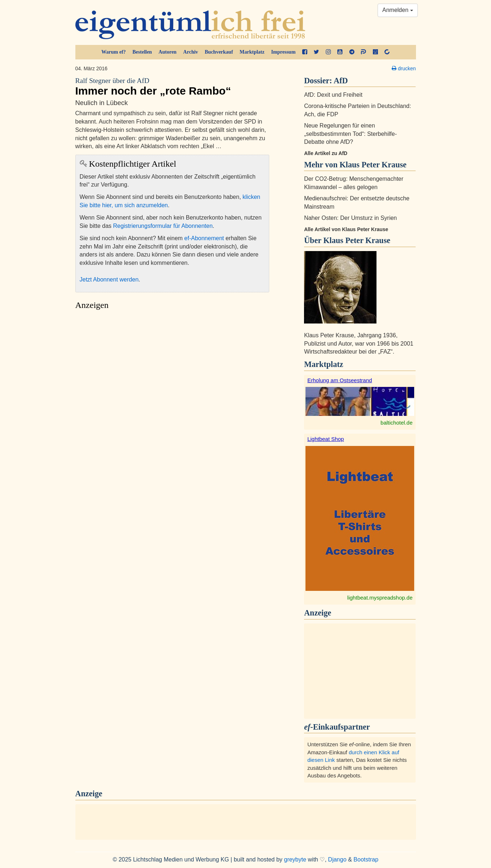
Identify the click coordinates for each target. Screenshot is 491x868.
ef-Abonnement (204, 238)
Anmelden (398, 10)
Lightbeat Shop (326, 439)
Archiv (191, 52)
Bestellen (142, 52)
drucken (404, 68)
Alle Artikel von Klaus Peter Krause (346, 229)
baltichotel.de (396, 423)
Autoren (168, 52)
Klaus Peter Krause (357, 240)
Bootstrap (366, 859)
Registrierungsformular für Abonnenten (163, 226)
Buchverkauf (219, 52)
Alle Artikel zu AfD (326, 153)
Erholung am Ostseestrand (340, 380)
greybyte (295, 859)
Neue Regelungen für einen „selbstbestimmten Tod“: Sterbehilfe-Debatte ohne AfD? (350, 134)
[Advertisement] (172, 382)
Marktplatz (252, 52)
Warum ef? (114, 52)
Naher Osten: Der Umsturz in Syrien (350, 218)
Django (337, 859)
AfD (341, 81)
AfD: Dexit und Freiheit (333, 95)
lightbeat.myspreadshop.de (380, 598)
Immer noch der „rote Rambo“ (172, 87)
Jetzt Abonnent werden (109, 279)
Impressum (283, 52)
